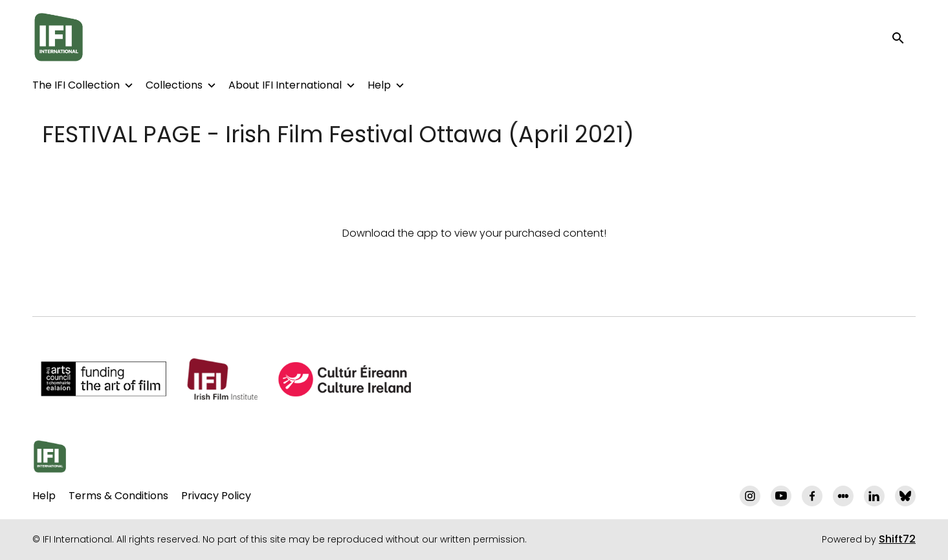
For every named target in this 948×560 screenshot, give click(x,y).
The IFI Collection (76, 85)
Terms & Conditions (118, 496)
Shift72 (897, 539)
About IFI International (285, 85)
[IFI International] (50, 457)
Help (379, 85)
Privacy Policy (216, 496)
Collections (174, 85)
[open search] (904, 37)
